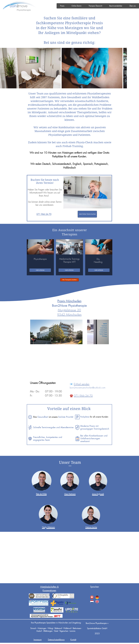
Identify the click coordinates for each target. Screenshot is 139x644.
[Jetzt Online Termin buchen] (87, 214)
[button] (62, 6)
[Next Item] (123, 68)
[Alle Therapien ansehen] (69, 280)
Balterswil (58, 628)
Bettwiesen (77, 628)
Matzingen (42, 628)
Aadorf (39, 631)
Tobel (56, 631)
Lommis (72, 631)
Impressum (38, 640)
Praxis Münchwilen (69, 301)
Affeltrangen (48, 631)
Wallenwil (67, 628)
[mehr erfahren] (40, 270)
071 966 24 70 (83, 396)
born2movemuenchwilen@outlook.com (88, 388)
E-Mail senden (82, 384)
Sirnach (33, 628)
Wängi (51, 628)
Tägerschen (64, 631)
